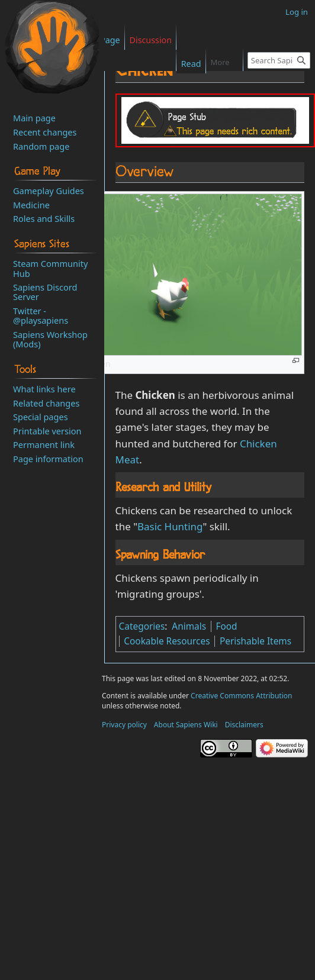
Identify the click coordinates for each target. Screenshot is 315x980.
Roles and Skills (44, 218)
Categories (142, 626)
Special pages (41, 417)
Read (184, 64)
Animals (189, 626)
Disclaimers (244, 725)
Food (226, 626)
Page (110, 40)
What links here (44, 389)
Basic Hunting (170, 526)
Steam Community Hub (50, 268)
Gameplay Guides (49, 191)
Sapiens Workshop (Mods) (50, 339)
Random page (41, 146)
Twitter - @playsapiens (41, 315)
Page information (48, 459)
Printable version (47, 431)
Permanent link (44, 444)
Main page (34, 118)
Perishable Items (255, 641)
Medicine (31, 205)
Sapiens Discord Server (45, 292)
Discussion (151, 40)
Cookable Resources (167, 641)
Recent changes (45, 132)
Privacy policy (124, 725)
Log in (297, 12)
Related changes (46, 403)
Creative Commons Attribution (241, 696)
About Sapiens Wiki (186, 725)
